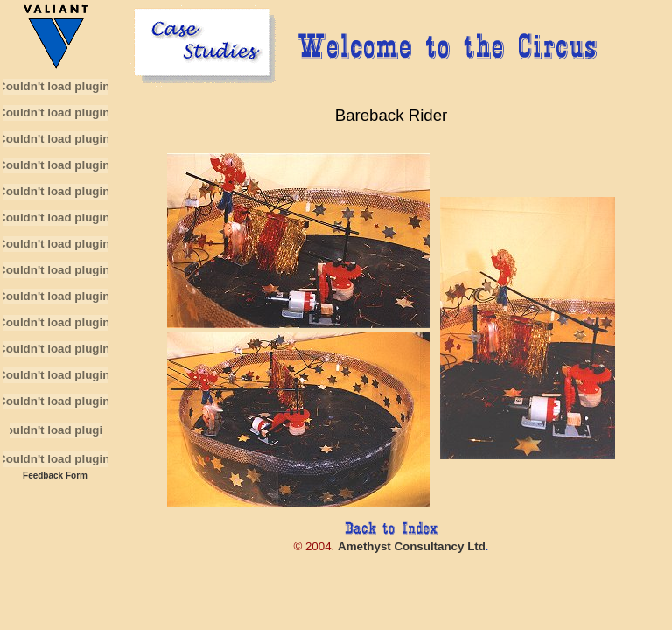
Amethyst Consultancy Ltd (412, 546)
